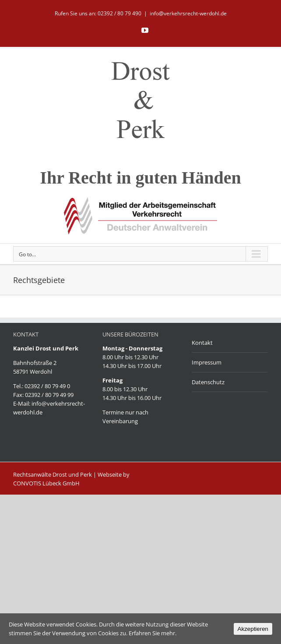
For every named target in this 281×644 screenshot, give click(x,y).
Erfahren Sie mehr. (153, 633)
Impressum (207, 362)
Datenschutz (208, 382)
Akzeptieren (253, 629)
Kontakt (202, 343)
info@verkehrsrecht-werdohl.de (188, 13)
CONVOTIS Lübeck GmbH (46, 483)
